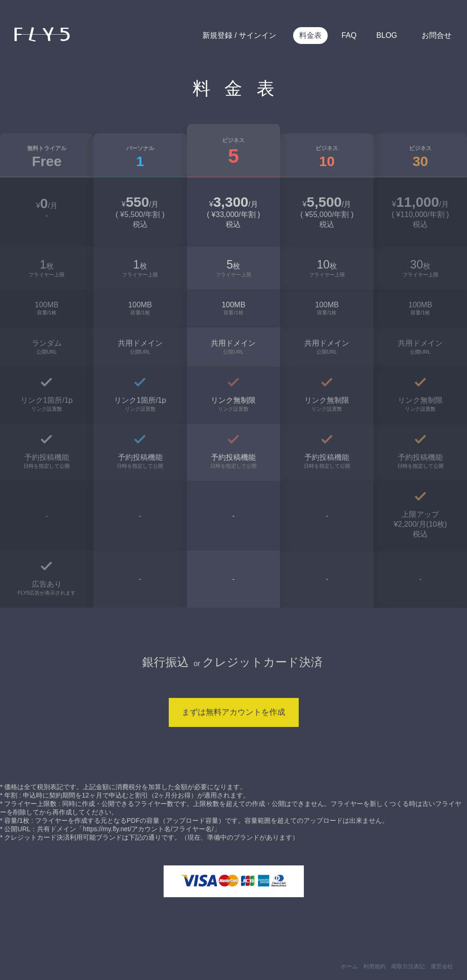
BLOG (387, 35)
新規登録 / (219, 35)
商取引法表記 (408, 966)
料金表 (310, 35)
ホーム (349, 966)
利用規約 (374, 966)
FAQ (349, 35)
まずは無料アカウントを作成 (233, 712)
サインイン (256, 35)
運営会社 (442, 966)
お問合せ (437, 35)
